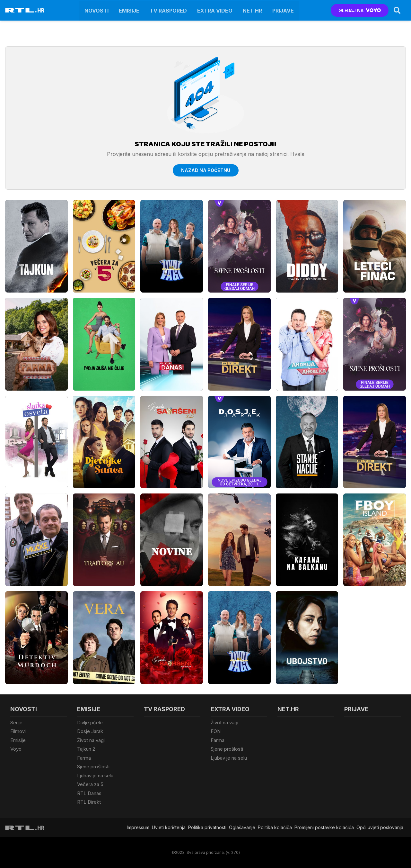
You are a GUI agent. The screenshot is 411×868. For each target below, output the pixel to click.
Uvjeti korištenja (169, 827)
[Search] (397, 10)
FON (216, 731)
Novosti (96, 10)
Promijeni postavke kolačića (324, 827)
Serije (16, 723)
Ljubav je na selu (95, 776)
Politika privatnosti (207, 827)
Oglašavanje (242, 827)
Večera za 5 (90, 784)
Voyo (16, 749)
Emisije (129, 10)
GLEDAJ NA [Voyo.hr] (360, 10)
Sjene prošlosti (93, 767)
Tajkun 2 (86, 749)
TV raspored (168, 10)
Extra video (215, 10)
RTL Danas (89, 793)
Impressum (138, 827)
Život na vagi (91, 740)
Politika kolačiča (275, 827)
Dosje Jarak (90, 731)
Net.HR (252, 10)
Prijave (283, 10)
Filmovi (18, 731)
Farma (84, 758)
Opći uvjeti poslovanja (380, 827)
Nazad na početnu (206, 170)
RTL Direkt (89, 802)
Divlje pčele (90, 723)
